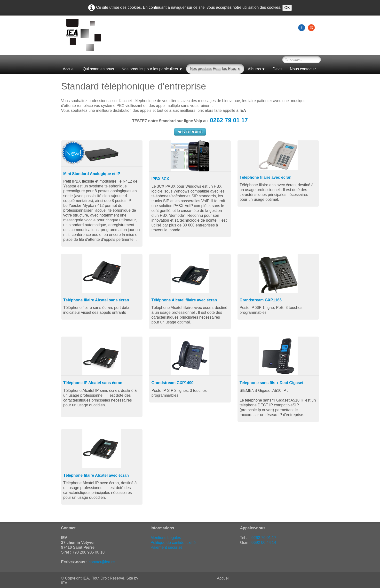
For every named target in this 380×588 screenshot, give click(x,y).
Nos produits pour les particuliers (152, 69)
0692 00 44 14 (264, 543)
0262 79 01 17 (229, 120)
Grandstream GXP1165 (261, 300)
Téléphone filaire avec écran (266, 177)
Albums (257, 69)
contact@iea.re (102, 562)
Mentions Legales (166, 538)
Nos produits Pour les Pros (215, 68)
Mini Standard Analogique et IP (92, 174)
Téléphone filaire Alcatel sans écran (96, 300)
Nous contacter (303, 69)
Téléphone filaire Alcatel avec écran (96, 475)
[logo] (84, 35)
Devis (277, 69)
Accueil (69, 69)
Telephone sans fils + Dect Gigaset (272, 383)
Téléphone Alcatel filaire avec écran (184, 300)
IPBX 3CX (160, 179)
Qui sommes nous (99, 69)
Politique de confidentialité (173, 543)
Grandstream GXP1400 (172, 383)
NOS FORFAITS (190, 132)
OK (287, 8)
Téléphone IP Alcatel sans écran (93, 383)
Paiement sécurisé (166, 547)
